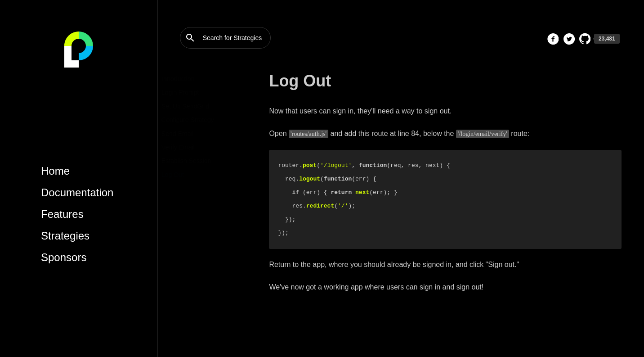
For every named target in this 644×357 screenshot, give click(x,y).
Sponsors (64, 257)
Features (62, 214)
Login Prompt (199, 92)
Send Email (196, 134)
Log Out (191, 175)
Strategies (65, 236)
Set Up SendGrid (204, 106)
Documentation (77, 192)
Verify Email (197, 147)
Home (55, 171)
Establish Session (205, 161)
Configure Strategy (206, 120)
